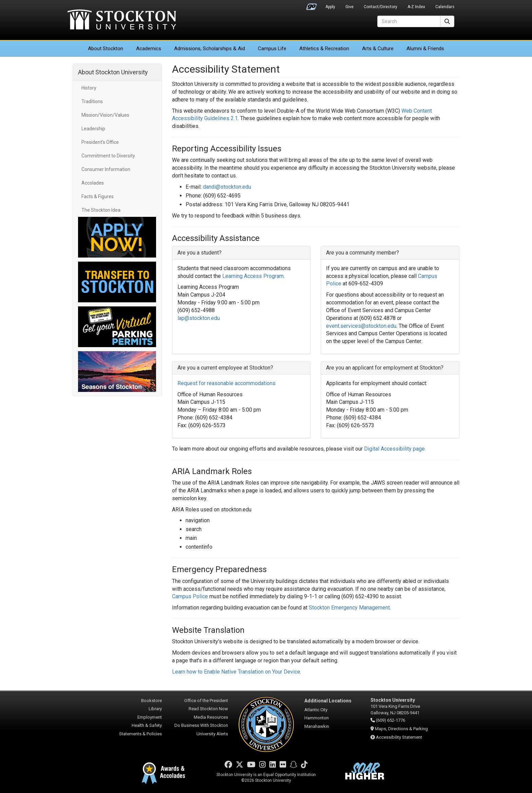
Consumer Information (106, 169)
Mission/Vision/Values (105, 115)
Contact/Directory (381, 7)
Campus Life (272, 49)
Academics (149, 49)
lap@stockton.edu (199, 318)
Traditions (92, 101)
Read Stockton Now (208, 709)
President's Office (100, 142)
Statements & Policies (140, 734)
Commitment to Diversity (108, 156)
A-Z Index (416, 7)
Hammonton (317, 718)
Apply (330, 7)
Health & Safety (147, 725)
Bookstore (151, 701)
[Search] (409, 21)
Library (155, 709)
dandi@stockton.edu (227, 187)
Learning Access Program (253, 276)
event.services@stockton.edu (361, 326)
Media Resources (211, 717)
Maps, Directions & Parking (401, 729)
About (106, 49)
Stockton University (122, 20)
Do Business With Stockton (201, 725)
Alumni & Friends (425, 49)
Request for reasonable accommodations (226, 383)
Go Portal (311, 5)
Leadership (93, 129)
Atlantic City (316, 710)
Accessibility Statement (399, 737)
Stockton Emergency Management (349, 608)
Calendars (445, 7)
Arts (378, 49)
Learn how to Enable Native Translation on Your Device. (237, 672)
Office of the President (206, 701)
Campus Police (190, 596)
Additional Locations (328, 701)
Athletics (324, 49)
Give (349, 7)
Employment (150, 717)
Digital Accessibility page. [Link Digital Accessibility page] (395, 449)
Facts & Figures (98, 196)
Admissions (210, 49)
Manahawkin (317, 726)
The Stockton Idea (101, 210)
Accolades (93, 183)
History (89, 88)
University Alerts (212, 734)
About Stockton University (113, 72)
